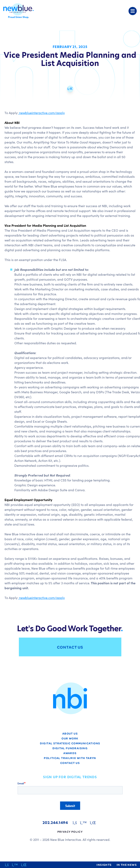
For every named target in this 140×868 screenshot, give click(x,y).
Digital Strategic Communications (70, 743)
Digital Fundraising (70, 748)
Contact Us (70, 647)
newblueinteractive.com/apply (42, 113)
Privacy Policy (70, 832)
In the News (127, 865)
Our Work (70, 738)
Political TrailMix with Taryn (70, 758)
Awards (70, 753)
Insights (104, 865)
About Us (70, 733)
